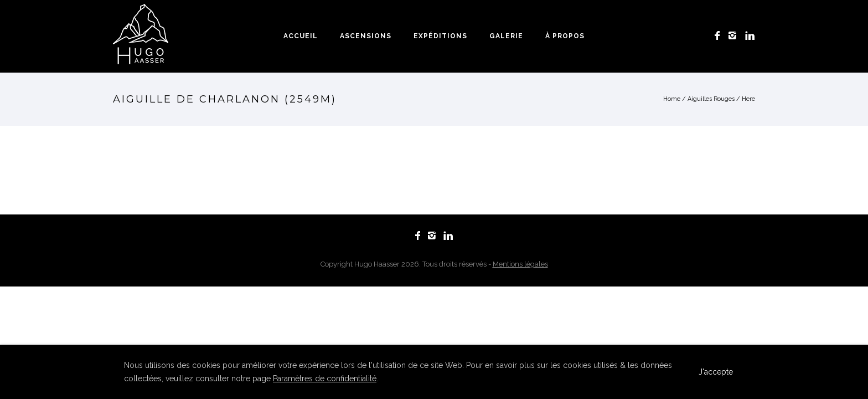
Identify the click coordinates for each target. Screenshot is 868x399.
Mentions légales (520, 264)
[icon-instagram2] (735, 36)
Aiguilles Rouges (711, 99)
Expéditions (440, 36)
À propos (565, 36)
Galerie (506, 36)
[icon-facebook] (720, 36)
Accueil (301, 36)
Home (672, 99)
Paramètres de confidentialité (325, 378)
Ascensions (366, 36)
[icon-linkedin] (750, 36)
